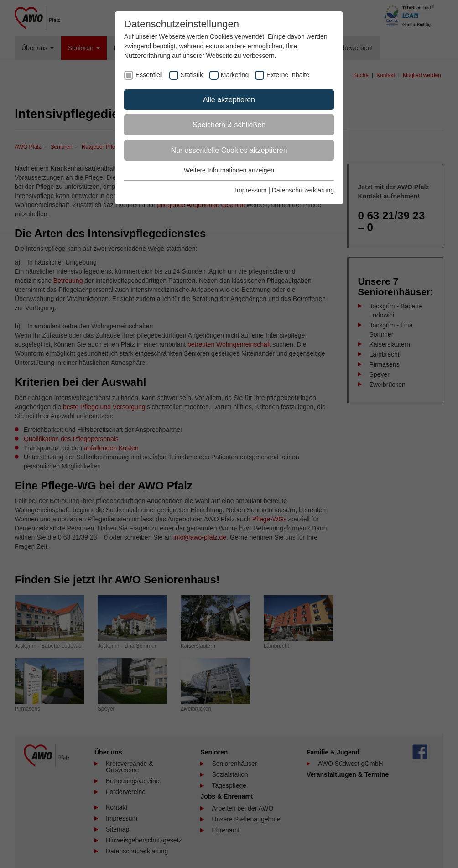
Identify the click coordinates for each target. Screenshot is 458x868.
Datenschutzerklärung (303, 190)
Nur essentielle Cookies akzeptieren (229, 150)
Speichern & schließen (229, 125)
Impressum (251, 190)
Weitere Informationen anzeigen (229, 170)
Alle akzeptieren (229, 100)
